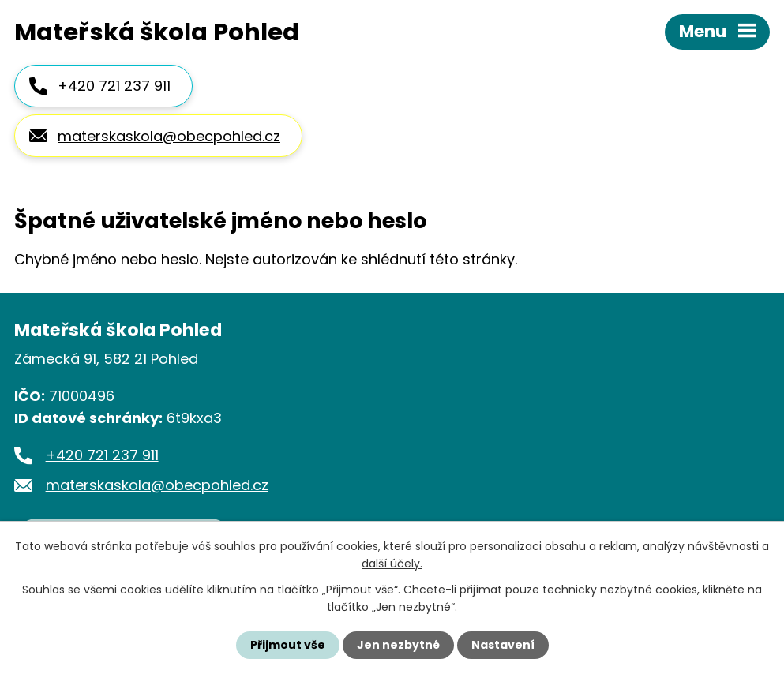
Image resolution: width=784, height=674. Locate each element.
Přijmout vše (288, 645)
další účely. (392, 564)
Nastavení (503, 645)
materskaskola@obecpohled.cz (169, 136)
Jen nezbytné (398, 645)
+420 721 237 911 (114, 86)
